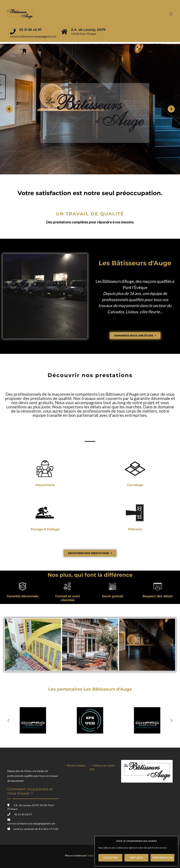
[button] (8, 645)
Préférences (163, 858)
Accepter (110, 858)
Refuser (136, 858)
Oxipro (90, 855)
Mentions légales (76, 765)
